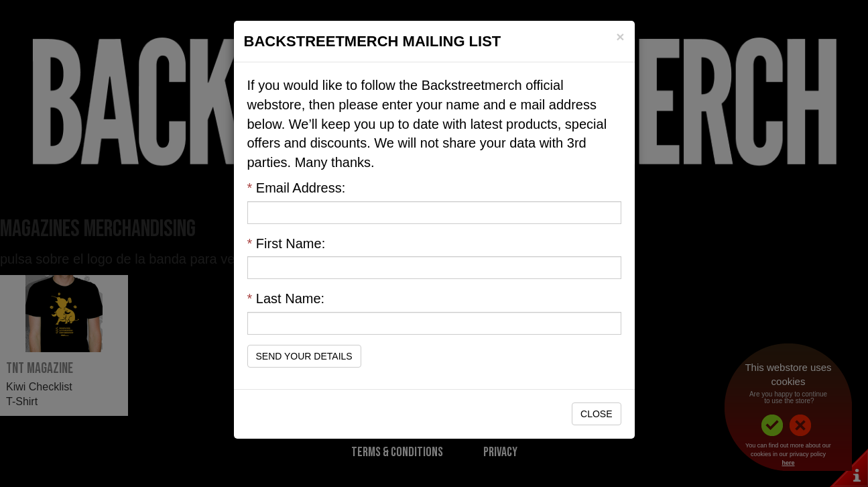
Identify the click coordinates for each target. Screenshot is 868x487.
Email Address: (297, 188)
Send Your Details (304, 356)
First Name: (287, 243)
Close (596, 414)
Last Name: (286, 299)
